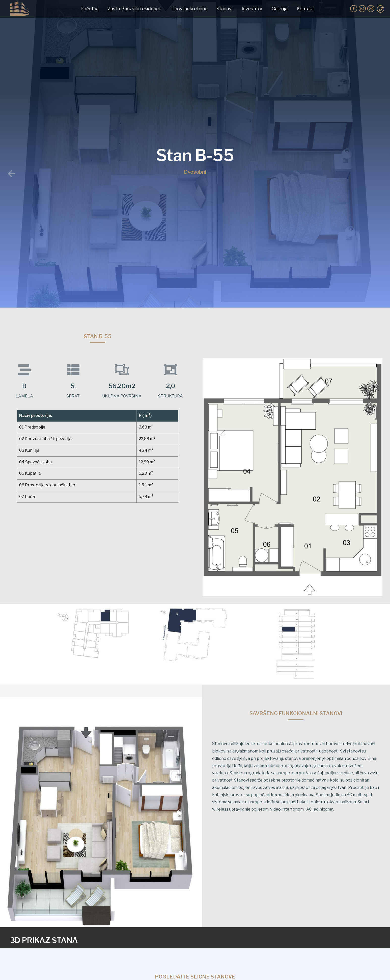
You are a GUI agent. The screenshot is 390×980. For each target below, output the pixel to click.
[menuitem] (90, 9)
